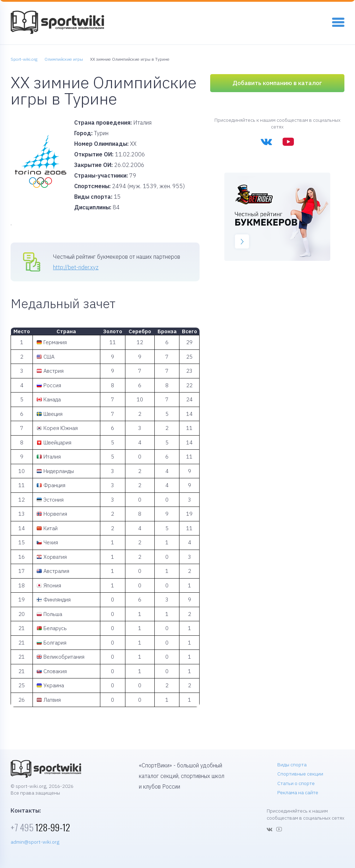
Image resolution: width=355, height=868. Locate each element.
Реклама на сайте (298, 792)
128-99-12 (40, 827)
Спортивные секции (300, 774)
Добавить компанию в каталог (277, 83)
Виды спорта (292, 765)
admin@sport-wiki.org (35, 842)
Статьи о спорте (296, 783)
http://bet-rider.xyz (76, 267)
